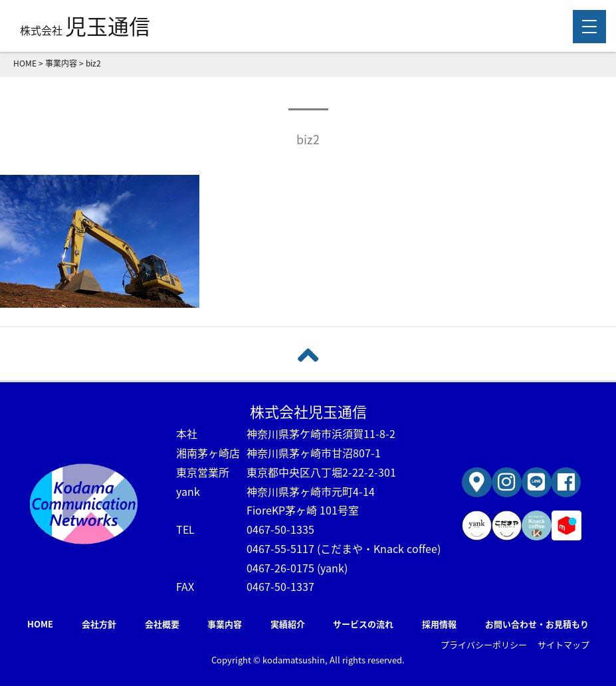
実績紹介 (288, 624)
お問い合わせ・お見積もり (537, 624)
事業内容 (225, 624)
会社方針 (99, 624)
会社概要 (162, 624)
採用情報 (439, 624)
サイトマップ (564, 644)
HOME (40, 624)
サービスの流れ (363, 624)
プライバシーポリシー (484, 644)
